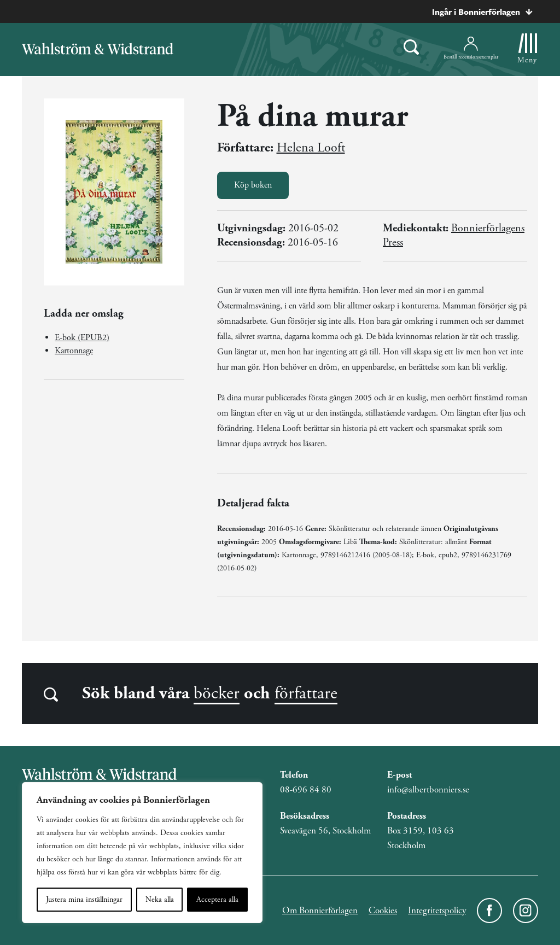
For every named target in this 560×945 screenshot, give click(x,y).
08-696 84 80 (306, 790)
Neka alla (160, 900)
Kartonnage (74, 351)
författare (306, 693)
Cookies (383, 911)
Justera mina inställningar (84, 900)
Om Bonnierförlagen (320, 911)
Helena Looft (311, 148)
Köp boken (253, 185)
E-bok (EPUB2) (82, 338)
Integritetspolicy (437, 911)
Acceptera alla (217, 900)
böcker (217, 693)
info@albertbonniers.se (428, 790)
